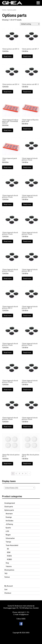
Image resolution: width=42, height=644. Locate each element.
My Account (9, 586)
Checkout (8, 593)
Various (7, 577)
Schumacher (10, 538)
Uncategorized (10, 503)
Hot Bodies (10, 521)
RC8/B (9, 556)
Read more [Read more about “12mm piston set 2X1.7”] (27, 56)
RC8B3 (9, 559)
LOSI (7, 531)
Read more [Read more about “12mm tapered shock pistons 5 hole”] (8, 353)
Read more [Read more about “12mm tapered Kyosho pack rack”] (27, 129)
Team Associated (12, 545)
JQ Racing (9, 524)
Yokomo (9, 566)
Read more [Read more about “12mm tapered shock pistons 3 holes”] (8, 279)
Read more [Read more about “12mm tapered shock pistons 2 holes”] (27, 204)
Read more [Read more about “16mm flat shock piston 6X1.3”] (27, 464)
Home (4, 10)
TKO (6, 573)
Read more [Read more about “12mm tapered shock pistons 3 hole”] (8, 241)
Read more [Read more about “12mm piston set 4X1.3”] (27, 92)
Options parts (9, 510)
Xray (7, 563)
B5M (9, 552)
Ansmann (9, 514)
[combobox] (20, 488)
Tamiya (8, 542)
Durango (9, 517)
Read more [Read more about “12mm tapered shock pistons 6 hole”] (27, 390)
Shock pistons (9, 570)
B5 (8, 549)
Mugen (8, 535)
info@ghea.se (24, 614)
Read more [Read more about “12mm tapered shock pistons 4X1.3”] (8, 316)
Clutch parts (9, 507)
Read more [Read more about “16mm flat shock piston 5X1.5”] (8, 464)
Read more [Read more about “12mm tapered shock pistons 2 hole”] (27, 167)
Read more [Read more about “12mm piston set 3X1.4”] (8, 92)
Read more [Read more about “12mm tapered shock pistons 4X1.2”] (27, 279)
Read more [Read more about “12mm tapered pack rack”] (8, 167)
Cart (6, 590)
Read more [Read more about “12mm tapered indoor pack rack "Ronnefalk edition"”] (8, 130)
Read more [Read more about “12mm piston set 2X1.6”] (8, 56)
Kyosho (8, 528)
